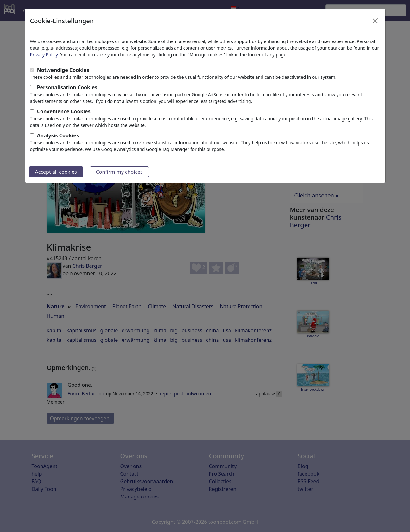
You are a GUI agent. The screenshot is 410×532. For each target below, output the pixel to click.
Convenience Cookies (64, 111)
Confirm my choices (119, 172)
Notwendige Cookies (63, 70)
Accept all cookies (56, 172)
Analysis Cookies (58, 135)
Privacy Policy (44, 55)
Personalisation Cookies (67, 87)
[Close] (375, 21)
